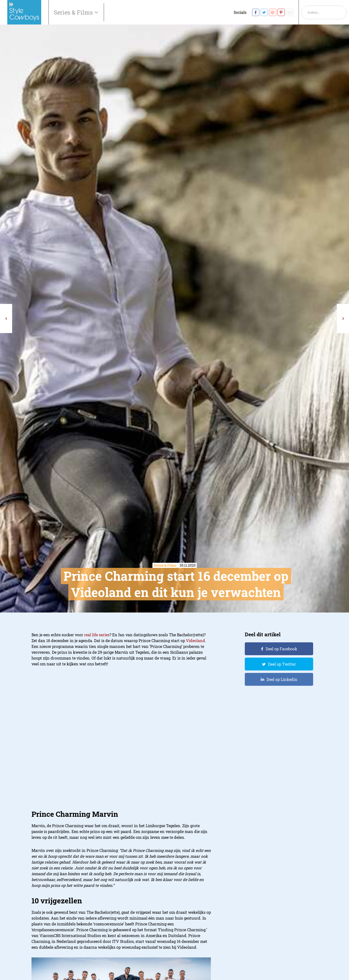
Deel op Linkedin (282, 679)
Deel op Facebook (281, 649)
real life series (97, 635)
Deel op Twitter (282, 664)
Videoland (195, 641)
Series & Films (74, 12)
